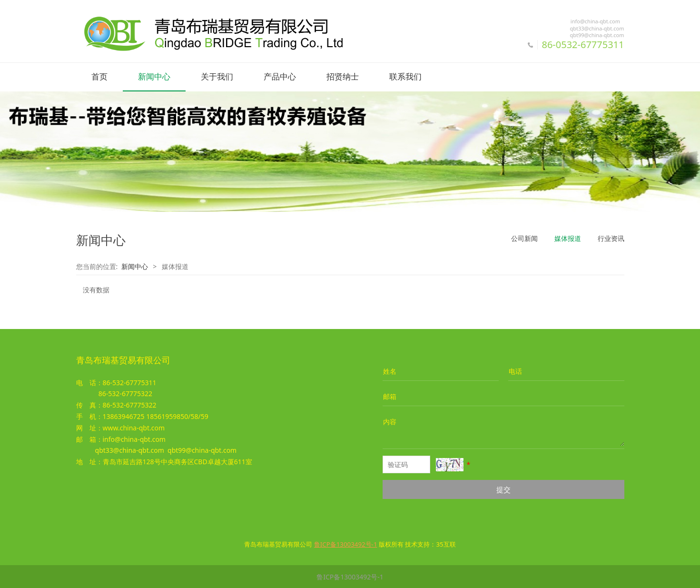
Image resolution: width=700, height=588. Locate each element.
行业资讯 (611, 238)
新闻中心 (154, 77)
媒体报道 (568, 238)
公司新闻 (524, 238)
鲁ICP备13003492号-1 (350, 576)
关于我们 (217, 77)
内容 (390, 421)
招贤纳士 (343, 77)
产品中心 (280, 77)
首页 (99, 77)
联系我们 (405, 77)
